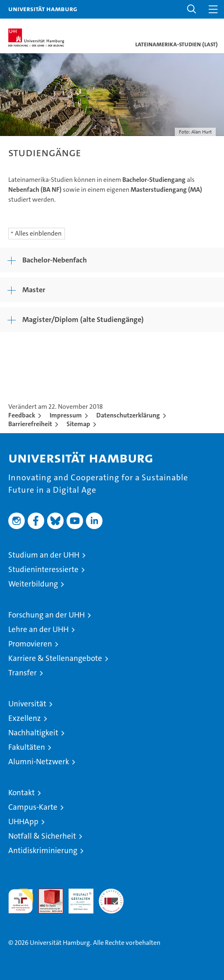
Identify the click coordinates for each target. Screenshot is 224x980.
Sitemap (78, 424)
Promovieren (30, 644)
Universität (27, 704)
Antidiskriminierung (43, 850)
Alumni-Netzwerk (39, 762)
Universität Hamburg (43, 9)
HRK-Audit (76, 897)
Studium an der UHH (44, 555)
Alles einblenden (38, 233)
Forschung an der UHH (46, 615)
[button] (192, 9)
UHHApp (23, 821)
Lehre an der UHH (38, 629)
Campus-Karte (33, 807)
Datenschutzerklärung (128, 415)
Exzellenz (25, 718)
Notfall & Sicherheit (42, 836)
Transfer (23, 673)
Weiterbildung (33, 584)
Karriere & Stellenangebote (55, 658)
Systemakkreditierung (111, 893)
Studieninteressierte (43, 569)
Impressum (66, 415)
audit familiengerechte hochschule (21, 901)
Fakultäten (27, 747)
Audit (46, 893)
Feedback (22, 415)
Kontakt (21, 793)
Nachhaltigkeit (33, 733)
